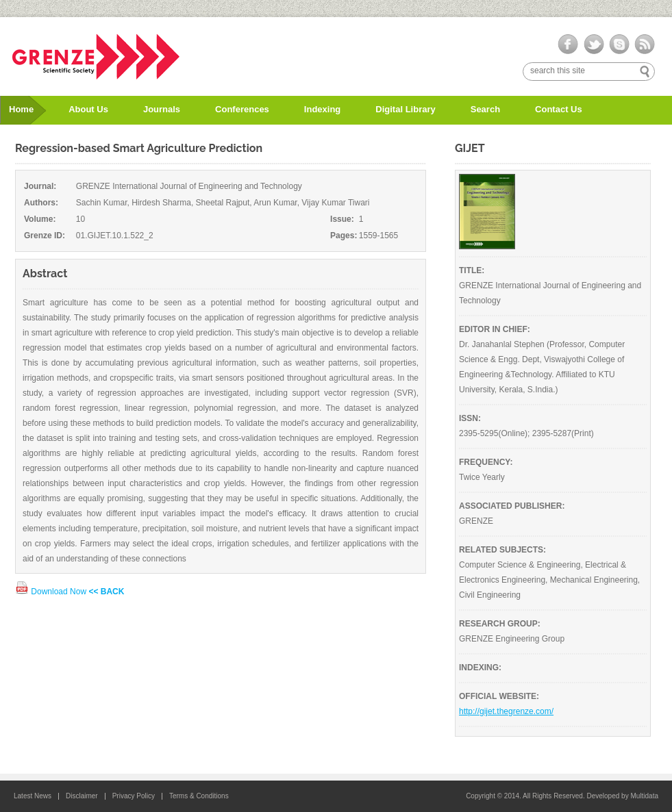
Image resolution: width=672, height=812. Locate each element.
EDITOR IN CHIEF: (495, 329)
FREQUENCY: (486, 462)
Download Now (52, 592)
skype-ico (619, 45)
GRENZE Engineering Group (512, 639)
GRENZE (476, 521)
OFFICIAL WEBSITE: (499, 696)
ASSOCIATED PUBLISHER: (512, 506)
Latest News (33, 796)
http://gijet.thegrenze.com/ (506, 711)
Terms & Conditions (199, 796)
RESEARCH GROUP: (500, 624)
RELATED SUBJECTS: (502, 550)
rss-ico (644, 45)
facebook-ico (568, 45)
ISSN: (470, 418)
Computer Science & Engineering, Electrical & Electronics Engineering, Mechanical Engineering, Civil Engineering (549, 580)
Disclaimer (82, 796)
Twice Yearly (482, 477)
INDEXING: (480, 668)
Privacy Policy (134, 796)
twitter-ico (594, 45)
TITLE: (472, 270)
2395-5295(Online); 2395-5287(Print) (526, 433)
